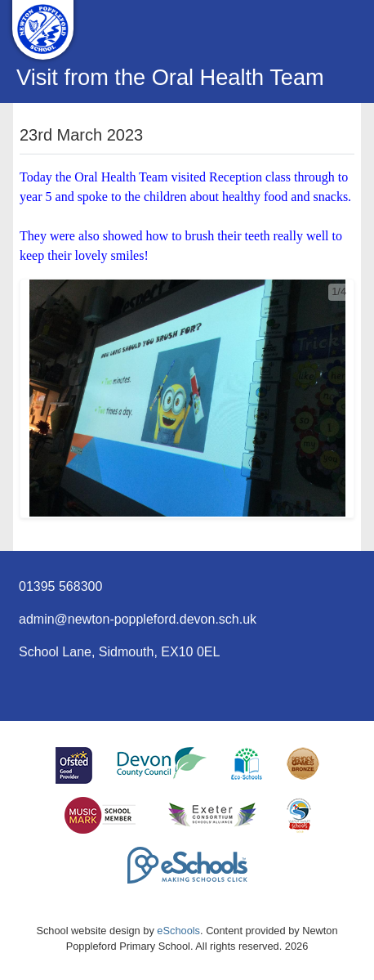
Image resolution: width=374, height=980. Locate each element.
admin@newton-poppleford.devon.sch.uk (138, 619)
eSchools (178, 931)
